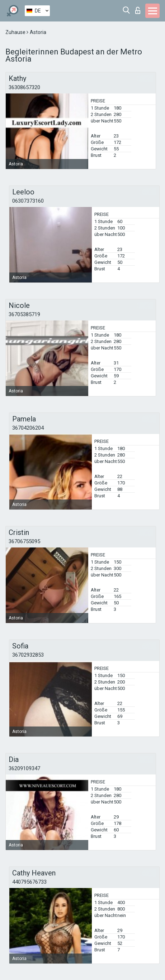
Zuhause (16, 32)
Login (138, 10)
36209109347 (24, 768)
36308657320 (24, 87)
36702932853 (28, 655)
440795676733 (29, 882)
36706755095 (24, 541)
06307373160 (28, 201)
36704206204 (28, 428)
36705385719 (24, 314)
